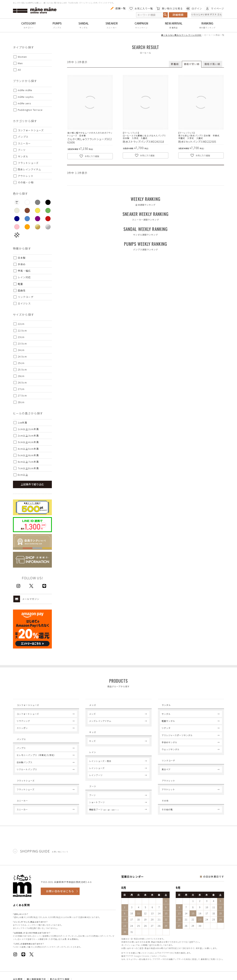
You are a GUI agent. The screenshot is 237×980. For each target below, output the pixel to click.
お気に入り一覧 (141, 9)
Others (167, 812)
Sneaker (23, 812)
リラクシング (23, 724)
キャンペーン (141, 28)
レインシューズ (97, 778)
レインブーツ (96, 785)
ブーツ (92, 808)
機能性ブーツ (104, 823)
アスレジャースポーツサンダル (177, 739)
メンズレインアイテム (100, 724)
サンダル (84, 28)
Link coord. (171, 765)
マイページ (215, 9)
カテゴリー (29, 28)
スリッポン (22, 731)
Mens (93, 706)
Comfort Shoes (29, 706)
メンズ (92, 717)
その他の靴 (167, 823)
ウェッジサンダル (171, 753)
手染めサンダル (170, 746)
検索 (165, 15)
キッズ (92, 748)
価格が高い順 (212, 64)
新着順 (175, 64)
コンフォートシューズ (28, 717)
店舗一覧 (118, 8)
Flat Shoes (26, 788)
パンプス (57, 28)
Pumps (22, 744)
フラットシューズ (26, 799)
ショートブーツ (97, 816)
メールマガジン (26, 599)
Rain (93, 760)
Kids (93, 737)
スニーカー (112, 28)
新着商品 (173, 28)
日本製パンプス (25, 769)
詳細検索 (178, 15)
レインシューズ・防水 (100, 771)
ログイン (194, 9)
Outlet (169, 788)
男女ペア (166, 776)
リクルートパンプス (27, 776)
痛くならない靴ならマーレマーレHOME (181, 35)
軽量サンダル (168, 724)
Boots (94, 798)
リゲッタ (166, 731)
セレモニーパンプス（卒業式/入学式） (36, 762)
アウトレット (168, 799)
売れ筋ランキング (207, 28)
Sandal (167, 706)
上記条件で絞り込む (32, 484)
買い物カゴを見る (169, 9)
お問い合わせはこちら (60, 904)
